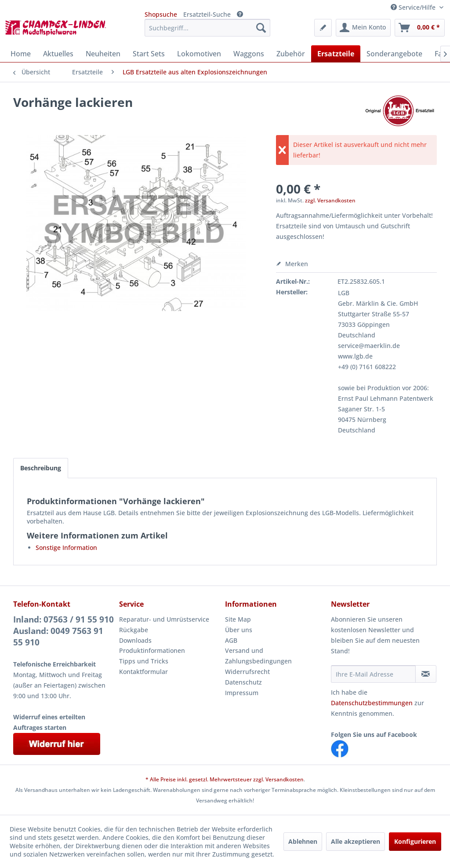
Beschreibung (41, 468)
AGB (231, 640)
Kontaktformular (143, 672)
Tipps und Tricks (144, 661)
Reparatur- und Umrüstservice (164, 619)
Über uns (239, 630)
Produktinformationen (152, 650)
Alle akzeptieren (356, 841)
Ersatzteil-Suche (207, 14)
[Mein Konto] (363, 28)
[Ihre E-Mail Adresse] (373, 674)
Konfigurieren (415, 841)
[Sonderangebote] (394, 54)
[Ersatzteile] (336, 54)
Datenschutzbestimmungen (372, 703)
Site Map (238, 619)
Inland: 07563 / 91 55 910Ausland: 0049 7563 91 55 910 (64, 631)
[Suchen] (261, 28)
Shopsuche (161, 14)
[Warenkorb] (420, 28)
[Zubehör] (291, 54)
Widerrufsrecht (247, 672)
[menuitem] (208, 28)
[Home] (21, 54)
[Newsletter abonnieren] (426, 674)
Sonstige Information (66, 548)
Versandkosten (285, 779)
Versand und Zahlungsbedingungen (258, 656)
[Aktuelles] (58, 54)
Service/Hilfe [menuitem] (414, 7)
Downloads (135, 640)
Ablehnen (303, 841)
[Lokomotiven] (199, 54)
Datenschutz (243, 682)
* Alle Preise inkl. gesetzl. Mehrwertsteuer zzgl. (205, 779)
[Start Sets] (149, 54)
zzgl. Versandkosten (330, 200)
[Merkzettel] (323, 28)
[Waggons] (249, 54)
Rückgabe (134, 630)
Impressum (242, 693)
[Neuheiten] (103, 54)
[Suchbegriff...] (208, 28)
